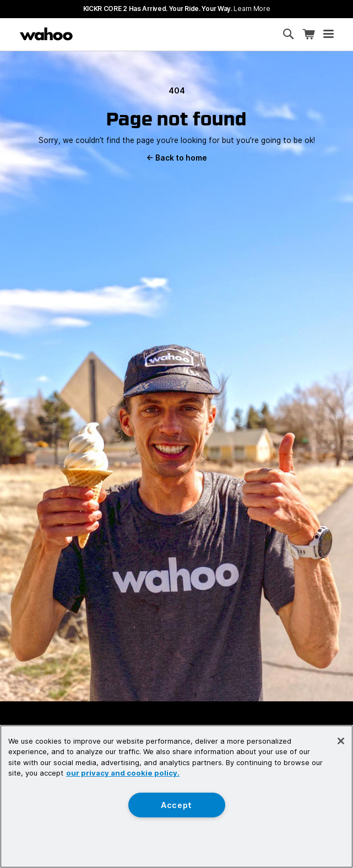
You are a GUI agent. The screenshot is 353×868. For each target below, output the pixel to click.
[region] (176, 796)
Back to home (177, 158)
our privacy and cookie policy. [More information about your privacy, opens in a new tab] (123, 773)
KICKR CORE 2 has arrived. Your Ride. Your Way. (177, 9)
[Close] (341, 741)
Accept (176, 805)
